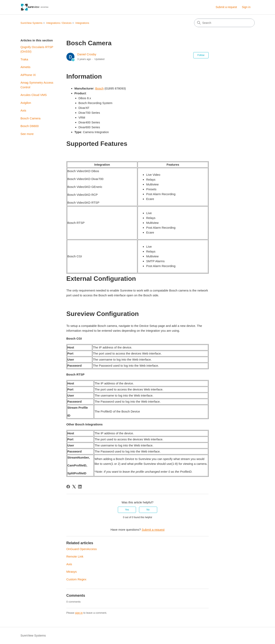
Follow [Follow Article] (201, 55)
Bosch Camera (31, 118)
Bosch (99, 88)
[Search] (224, 23)
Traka (24, 59)
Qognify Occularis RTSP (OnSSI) (37, 49)
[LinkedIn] (80, 487)
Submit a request (226, 7)
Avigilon (26, 103)
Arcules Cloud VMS (34, 95)
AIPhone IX (28, 75)
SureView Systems (32, 23)
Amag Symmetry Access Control (37, 85)
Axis (23, 110)
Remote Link (75, 556)
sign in (79, 613)
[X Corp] (74, 487)
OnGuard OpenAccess (82, 549)
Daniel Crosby (87, 54)
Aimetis (26, 67)
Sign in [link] (246, 7)
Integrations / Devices (59, 23)
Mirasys (72, 572)
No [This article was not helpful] (148, 510)
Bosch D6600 (30, 126)
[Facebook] (68, 487)
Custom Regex (76, 579)
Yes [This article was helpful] (127, 510)
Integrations (82, 23)
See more (27, 134)
